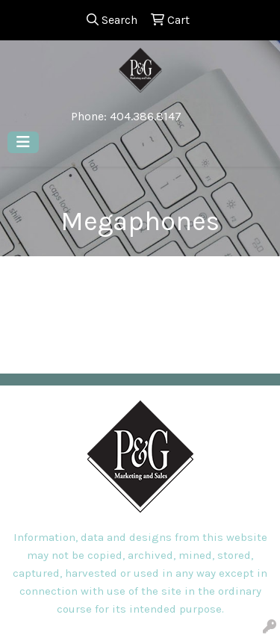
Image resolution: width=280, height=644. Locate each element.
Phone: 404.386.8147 (126, 116)
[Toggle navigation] (23, 142)
